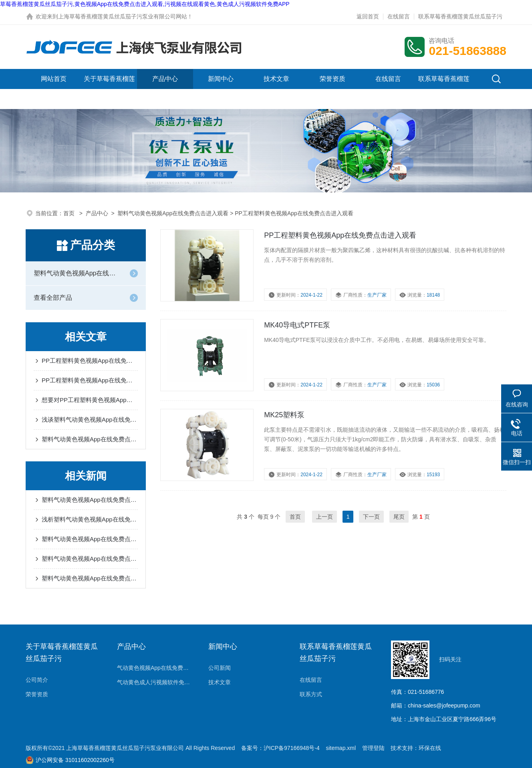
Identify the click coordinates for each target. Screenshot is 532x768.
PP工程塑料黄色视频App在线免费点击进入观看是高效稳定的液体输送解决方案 (90, 361)
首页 (70, 213)
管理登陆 (373, 748)
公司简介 (37, 680)
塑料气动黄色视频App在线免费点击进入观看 (173, 213)
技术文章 (276, 79)
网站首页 (54, 79)
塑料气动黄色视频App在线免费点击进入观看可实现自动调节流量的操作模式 (90, 539)
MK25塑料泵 (284, 415)
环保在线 (430, 748)
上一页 (324, 517)
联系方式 (311, 694)
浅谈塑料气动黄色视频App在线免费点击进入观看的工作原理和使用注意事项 (90, 419)
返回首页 (368, 16)
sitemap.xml (341, 748)
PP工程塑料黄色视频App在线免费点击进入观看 (340, 235)
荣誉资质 (332, 79)
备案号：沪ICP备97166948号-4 (280, 748)
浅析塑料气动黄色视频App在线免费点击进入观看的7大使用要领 (90, 519)
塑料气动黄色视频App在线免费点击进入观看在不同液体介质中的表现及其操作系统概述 (90, 500)
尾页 (399, 517)
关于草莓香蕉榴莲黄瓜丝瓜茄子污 (109, 89)
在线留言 (399, 16)
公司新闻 (220, 668)
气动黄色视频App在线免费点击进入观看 (155, 668)
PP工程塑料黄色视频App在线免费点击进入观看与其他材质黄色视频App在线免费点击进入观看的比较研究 (90, 380)
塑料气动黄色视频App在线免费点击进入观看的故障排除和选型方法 (90, 439)
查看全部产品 (53, 298)
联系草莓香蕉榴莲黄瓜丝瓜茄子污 (460, 16)
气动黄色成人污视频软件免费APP (155, 682)
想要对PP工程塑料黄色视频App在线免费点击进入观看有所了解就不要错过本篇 (90, 400)
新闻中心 (221, 79)
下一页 (371, 517)
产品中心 (165, 79)
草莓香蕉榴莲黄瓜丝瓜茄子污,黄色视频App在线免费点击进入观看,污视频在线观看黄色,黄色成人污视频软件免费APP (145, 4)
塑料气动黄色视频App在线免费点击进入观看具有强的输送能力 (90, 578)
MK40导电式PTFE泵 (297, 325)
